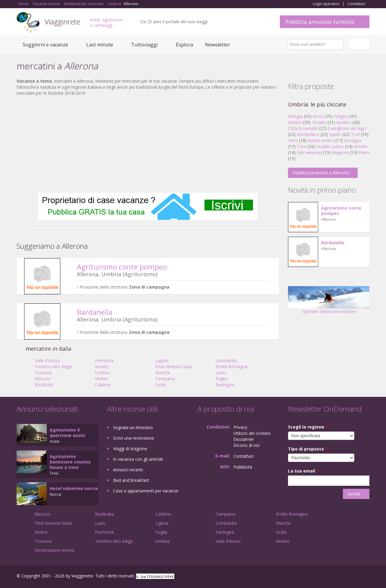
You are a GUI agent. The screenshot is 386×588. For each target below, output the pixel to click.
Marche (163, 373)
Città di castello (303, 128)
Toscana (43, 373)
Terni (293, 140)
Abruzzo (43, 379)
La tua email (303, 471)
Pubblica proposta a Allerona (321, 173)
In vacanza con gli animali (138, 459)
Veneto (102, 367)
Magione (340, 152)
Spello (335, 134)
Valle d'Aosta (47, 360)
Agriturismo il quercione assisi (67, 433)
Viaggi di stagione (130, 449)
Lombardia (226, 360)
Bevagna (353, 140)
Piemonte (104, 360)
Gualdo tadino (330, 146)
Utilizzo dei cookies (252, 433)
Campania (165, 379)
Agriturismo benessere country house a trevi (70, 462)
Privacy (240, 427)
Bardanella (95, 312)
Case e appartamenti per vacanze (146, 491)
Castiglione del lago (347, 128)
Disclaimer (244, 439)
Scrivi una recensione (134, 438)
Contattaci (356, 4)
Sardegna (225, 385)
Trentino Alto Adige (54, 367)
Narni (364, 152)
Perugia (295, 116)
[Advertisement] (148, 144)
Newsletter (218, 45)
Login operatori (326, 4)
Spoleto (344, 122)
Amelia (360, 146)
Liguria (162, 360)
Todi (355, 134)
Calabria (103, 385)
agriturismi (112, 20)
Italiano (360, 44)
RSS (366, 577)
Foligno (341, 116)
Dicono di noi (246, 445)
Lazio (221, 373)
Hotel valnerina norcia (74, 488)
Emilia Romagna (231, 367)
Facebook (324, 577)
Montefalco (308, 134)
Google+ (337, 577)
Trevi (302, 146)
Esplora (184, 45)
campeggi (103, 25)
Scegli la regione (308, 427)
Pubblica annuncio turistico (320, 22)
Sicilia (161, 385)
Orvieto (319, 122)
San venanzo (309, 152)
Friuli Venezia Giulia (174, 367)
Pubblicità (243, 467)
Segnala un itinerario (133, 427)
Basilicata (44, 385)
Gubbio (295, 122)
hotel (95, 20)
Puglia (221, 379)
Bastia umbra (321, 140)
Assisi (318, 116)
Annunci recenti (128, 470)
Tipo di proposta (308, 449)
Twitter (352, 577)
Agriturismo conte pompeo (122, 267)
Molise (101, 379)
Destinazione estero (54, 550)
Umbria (102, 373)
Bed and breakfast (131, 480)
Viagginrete (62, 22)
